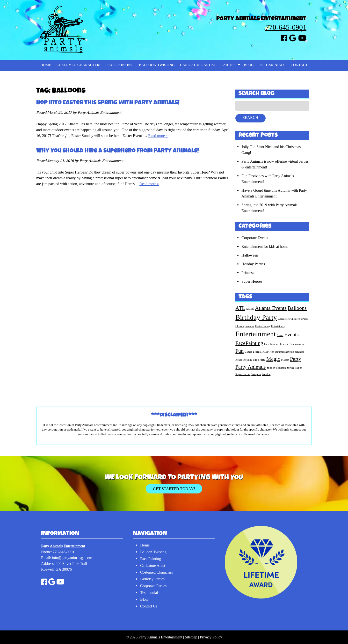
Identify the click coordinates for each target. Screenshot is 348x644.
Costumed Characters (79, 65)
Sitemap (191, 637)
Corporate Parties (153, 586)
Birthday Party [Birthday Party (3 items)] (256, 317)
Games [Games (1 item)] (248, 352)
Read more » (158, 136)
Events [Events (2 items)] (291, 334)
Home (46, 65)
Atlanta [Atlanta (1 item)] (250, 309)
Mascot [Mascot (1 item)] (285, 360)
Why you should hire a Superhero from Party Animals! (118, 151)
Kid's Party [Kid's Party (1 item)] (259, 360)
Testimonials (272, 65)
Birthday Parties (152, 579)
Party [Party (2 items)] (296, 359)
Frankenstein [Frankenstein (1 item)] (297, 344)
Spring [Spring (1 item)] (291, 368)
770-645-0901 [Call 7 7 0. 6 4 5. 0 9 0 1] (286, 27)
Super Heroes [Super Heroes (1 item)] (243, 374)
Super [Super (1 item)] (299, 368)
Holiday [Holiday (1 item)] (248, 360)
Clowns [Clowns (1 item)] (239, 326)
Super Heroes (252, 281)
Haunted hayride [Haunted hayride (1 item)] (285, 352)
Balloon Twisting (157, 65)
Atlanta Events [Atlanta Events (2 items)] (271, 308)
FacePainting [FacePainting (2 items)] (249, 343)
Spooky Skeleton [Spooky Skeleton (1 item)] (276, 368)
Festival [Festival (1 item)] (284, 344)
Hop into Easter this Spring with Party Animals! (108, 103)
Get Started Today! (174, 489)
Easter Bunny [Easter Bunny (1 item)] (263, 326)
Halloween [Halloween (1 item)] (268, 352)
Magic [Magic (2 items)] (273, 359)
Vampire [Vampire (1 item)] (256, 374)
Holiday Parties (253, 264)
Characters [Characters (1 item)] (284, 319)
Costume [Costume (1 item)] (249, 326)
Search (250, 117)
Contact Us (149, 606)
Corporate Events (255, 238)
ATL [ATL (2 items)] (240, 308)
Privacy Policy (211, 637)
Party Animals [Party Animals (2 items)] (251, 367)
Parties (228, 65)
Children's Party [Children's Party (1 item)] (299, 319)
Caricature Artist (198, 65)
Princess (248, 273)
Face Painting (120, 65)
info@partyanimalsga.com (72, 558)
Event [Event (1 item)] (280, 335)
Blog (249, 65)
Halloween (250, 255)
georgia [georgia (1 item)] (257, 352)
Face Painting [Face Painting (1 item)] (272, 344)
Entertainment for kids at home (265, 246)
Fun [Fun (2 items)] (239, 351)
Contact (299, 65)
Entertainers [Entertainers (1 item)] (278, 326)
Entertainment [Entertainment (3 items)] (256, 334)
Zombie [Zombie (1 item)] (266, 374)
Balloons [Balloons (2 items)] (297, 308)
